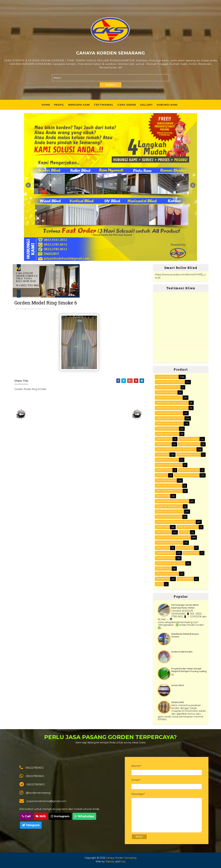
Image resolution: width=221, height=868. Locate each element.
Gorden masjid (164, 439)
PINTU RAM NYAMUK (166, 480)
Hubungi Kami (167, 105)
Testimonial (104, 105)
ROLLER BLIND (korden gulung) (172, 501)
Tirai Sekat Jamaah (188, 527)
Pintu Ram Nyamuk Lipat (169, 491)
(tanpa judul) (178, 702)
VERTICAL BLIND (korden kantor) (173, 537)
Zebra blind (163, 548)
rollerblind (163, 579)
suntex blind (178, 685)
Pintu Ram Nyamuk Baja (169, 486)
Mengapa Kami (79, 105)
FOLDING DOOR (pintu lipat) (170, 382)
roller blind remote (167, 574)
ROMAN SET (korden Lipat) (170, 511)
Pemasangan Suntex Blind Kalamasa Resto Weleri (185, 606)
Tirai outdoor (164, 532)
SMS (41, 816)
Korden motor (164, 470)
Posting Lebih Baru (21, 414)
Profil (59, 105)
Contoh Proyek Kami (167, 377)
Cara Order (127, 105)
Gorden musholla (189, 439)
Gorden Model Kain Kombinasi (172, 403)
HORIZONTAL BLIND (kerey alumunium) (176, 449)
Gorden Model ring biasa (170, 423)
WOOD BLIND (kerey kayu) (169, 543)
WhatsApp (84, 816)
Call (26, 816)
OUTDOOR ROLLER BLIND (187, 475)
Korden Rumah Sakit (167, 460)
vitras (160, 584)
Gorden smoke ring (190, 444)
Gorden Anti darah (166, 392)
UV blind (185, 532)
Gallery (146, 105)
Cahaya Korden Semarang (121, 858)
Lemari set (162, 475)
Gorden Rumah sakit (167, 429)
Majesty (110, 861)
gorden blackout (166, 553)
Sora (123, 861)
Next (193, 185)
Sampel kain (163, 527)
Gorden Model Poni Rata (169, 413)
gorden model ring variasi (170, 563)
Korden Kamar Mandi (189, 454)
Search (111, 85)
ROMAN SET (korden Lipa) (169, 506)
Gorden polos (164, 444)
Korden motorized (189, 470)
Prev (28, 185)
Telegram (31, 825)
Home (46, 105)
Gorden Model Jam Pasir (169, 397)
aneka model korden (182, 652)
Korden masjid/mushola (169, 465)
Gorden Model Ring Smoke (34, 309)
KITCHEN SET (162, 454)
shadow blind (186, 579)
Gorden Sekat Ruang (167, 434)
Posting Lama (137, 414)
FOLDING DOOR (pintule (168, 387)
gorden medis (191, 553)
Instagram (60, 816)
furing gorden (185, 548)
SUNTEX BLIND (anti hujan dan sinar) (176, 522)
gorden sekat (164, 568)
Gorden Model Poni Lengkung (172, 408)
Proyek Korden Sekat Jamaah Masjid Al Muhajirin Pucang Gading (189, 670)
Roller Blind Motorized (169, 517)
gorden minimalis (165, 558)
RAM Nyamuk (163, 496)
